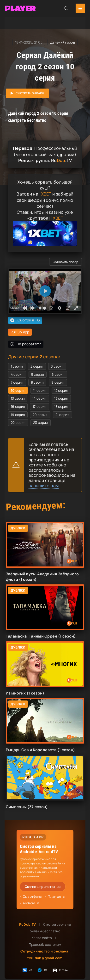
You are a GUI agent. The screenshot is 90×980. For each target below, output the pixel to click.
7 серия (17, 382)
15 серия (61, 398)
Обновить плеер (66, 262)
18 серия (61, 406)
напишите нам (44, 486)
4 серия (17, 374)
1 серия (17, 366)
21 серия (62, 415)
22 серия (18, 423)
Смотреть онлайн (30, 93)
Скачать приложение (43, 887)
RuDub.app (20, 332)
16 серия (18, 406)
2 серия (37, 366)
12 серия (61, 390)
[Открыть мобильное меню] (80, 8)
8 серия (37, 382)
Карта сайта (42, 938)
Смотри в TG (25, 320)
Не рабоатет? (26, 344)
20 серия (40, 415)
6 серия (58, 374)
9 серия (58, 382)
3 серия (57, 366)
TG (42, 970)
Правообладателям (45, 944)
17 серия (39, 406)
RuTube (60, 970)
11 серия (40, 390)
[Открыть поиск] (66, 8)
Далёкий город (63, 42)
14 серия (39, 398)
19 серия (18, 415)
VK (27, 970)
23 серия (40, 423)
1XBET (45, 194)
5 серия (38, 374)
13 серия (18, 398)
